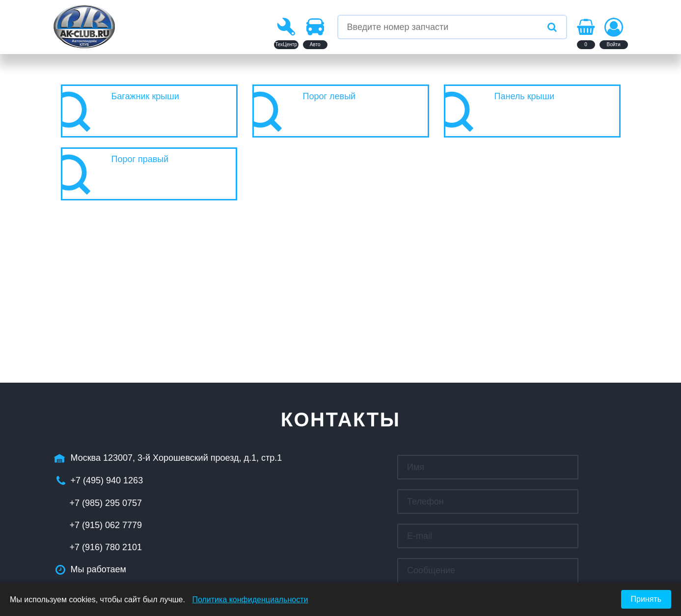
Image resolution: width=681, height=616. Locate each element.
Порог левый (329, 96)
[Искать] (552, 27)
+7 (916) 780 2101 (106, 547)
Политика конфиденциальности (250, 600)
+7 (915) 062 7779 (106, 525)
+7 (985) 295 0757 (106, 503)
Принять (646, 599)
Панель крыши (525, 96)
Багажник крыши (145, 96)
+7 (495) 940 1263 (107, 480)
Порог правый (140, 159)
